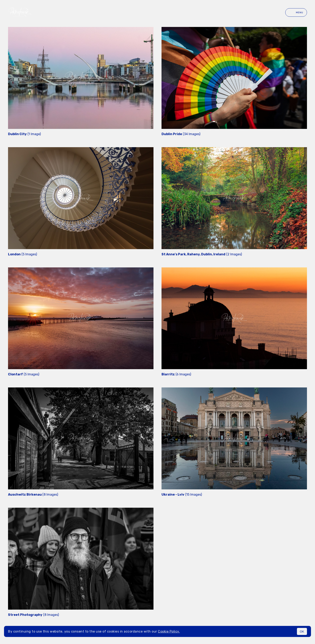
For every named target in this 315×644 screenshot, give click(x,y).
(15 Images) (182, 495)
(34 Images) (181, 134)
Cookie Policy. (169, 631)
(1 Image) (24, 134)
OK (302, 631)
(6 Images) (176, 374)
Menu (296, 12)
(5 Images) (22, 254)
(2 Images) (202, 254)
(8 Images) (33, 495)
